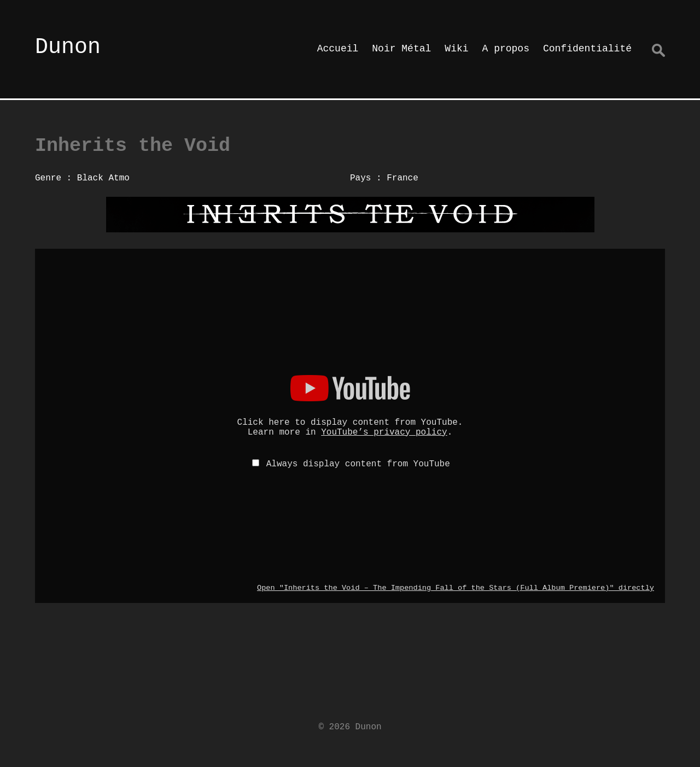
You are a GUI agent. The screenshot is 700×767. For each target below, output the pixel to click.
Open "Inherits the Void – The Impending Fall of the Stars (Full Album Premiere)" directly (456, 588)
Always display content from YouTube (358, 464)
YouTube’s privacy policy (384, 432)
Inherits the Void (133, 146)
